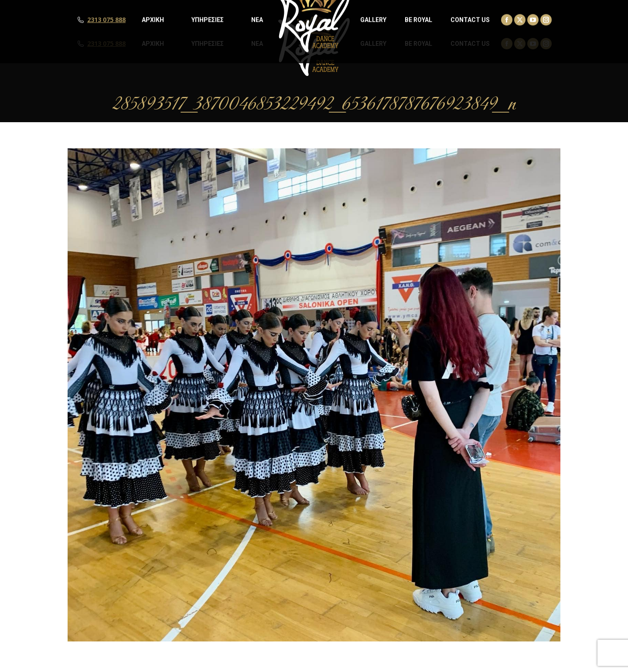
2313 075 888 (106, 44)
